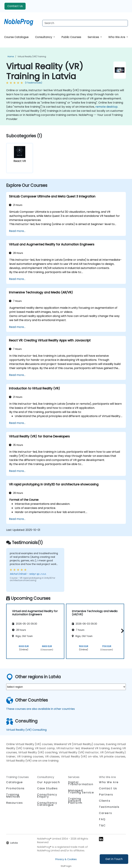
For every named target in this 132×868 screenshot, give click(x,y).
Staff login (66, 866)
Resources (14, 803)
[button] (122, 631)
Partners (106, 795)
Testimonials (109, 807)
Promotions (15, 788)
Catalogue (14, 782)
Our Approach (48, 782)
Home (11, 56)
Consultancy (44, 37)
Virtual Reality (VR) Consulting (26, 730)
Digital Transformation (81, 783)
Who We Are (117, 37)
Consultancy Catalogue (47, 804)
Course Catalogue (16, 37)
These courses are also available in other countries (40, 709)
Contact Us (15, 6)
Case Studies (47, 788)
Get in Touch (114, 859)
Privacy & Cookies (66, 859)
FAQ (102, 819)
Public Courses (71, 37)
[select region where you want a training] (66, 687)
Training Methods (13, 796)
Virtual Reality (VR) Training (32, 56)
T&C (102, 825)
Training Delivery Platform (75, 801)
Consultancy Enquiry (47, 796)
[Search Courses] (85, 23)
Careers (105, 813)
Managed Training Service (81, 791)
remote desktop (106, 107)
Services (94, 37)
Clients (105, 801)
